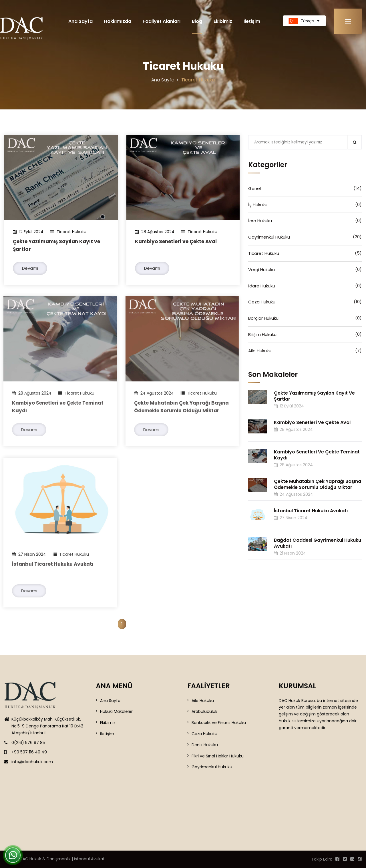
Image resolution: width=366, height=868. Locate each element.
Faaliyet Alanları (162, 21)
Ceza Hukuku (305, 302)
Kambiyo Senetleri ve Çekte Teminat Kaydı (317, 455)
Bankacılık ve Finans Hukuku (219, 723)
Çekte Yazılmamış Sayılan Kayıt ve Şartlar (314, 396)
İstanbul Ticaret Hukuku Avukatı (49, 564)
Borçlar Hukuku (305, 318)
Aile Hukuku (305, 351)
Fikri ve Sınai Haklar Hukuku (218, 756)
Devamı (30, 268)
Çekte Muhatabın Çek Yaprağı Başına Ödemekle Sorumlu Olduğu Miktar (318, 484)
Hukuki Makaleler (116, 711)
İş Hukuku (305, 205)
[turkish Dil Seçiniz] (304, 21)
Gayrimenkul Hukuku (305, 237)
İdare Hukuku (305, 286)
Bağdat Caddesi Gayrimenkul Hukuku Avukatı (318, 543)
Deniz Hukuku (205, 745)
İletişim (252, 21)
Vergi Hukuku (305, 269)
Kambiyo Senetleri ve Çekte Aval (176, 241)
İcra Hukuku (305, 221)
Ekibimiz (223, 21)
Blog (197, 21)
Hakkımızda (118, 21)
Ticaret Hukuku (305, 253)
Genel (305, 188)
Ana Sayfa (80, 21)
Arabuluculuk (204, 711)
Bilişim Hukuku (305, 334)
